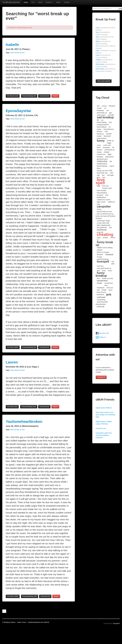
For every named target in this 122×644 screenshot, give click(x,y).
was (110, 122)
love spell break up (104, 268)
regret (112, 166)
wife (113, 264)
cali (98, 290)
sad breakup (105, 117)
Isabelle (12, 45)
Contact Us (101, 377)
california (111, 202)
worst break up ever (104, 211)
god (98, 271)
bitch (99, 147)
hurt (98, 278)
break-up (100, 134)
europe (100, 257)
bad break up (102, 113)
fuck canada (102, 190)
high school (101, 202)
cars (106, 131)
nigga (109, 143)
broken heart (107, 188)
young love (109, 283)
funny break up (104, 244)
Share (58, 2)
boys (104, 271)
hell (98, 186)
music (100, 283)
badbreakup (101, 197)
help (98, 204)
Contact (67, 2)
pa (102, 120)
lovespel (100, 195)
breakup (100, 157)
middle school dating (105, 248)
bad (109, 154)
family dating (102, 122)
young (104, 106)
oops (99, 238)
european (106, 147)
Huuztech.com (101, 428)
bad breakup (102, 127)
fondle (104, 290)
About (40, 2)
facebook (107, 136)
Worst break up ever (18, 53)
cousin (99, 108)
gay (111, 113)
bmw (99, 168)
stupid (99, 136)
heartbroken (102, 281)
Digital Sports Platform (104, 408)
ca (105, 108)
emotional (101, 288)
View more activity (104, 81)
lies (103, 175)
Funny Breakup (29, 96)
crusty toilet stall (103, 223)
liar (111, 161)
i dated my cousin (104, 200)
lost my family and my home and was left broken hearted (106, 216)
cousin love (101, 154)
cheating (105, 234)
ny (98, 240)
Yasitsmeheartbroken (24, 422)
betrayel (100, 254)
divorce (100, 131)
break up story (107, 278)
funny (101, 141)
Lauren (12, 362)
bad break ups (102, 173)
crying (99, 152)
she (110, 227)
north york (107, 145)
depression (110, 157)
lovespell (103, 261)
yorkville (111, 115)
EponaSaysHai (18, 111)
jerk (109, 295)
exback (100, 250)
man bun (100, 266)
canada (109, 134)
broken (105, 238)
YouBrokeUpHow (11, 2)
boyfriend (100, 294)
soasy (99, 129)
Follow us (101, 337)
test (98, 106)
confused (101, 297)
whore (113, 238)
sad (107, 195)
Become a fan (102, 333)
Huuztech (116, 623)
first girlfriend (102, 227)
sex (107, 110)
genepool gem (102, 159)
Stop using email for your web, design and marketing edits (105, 415)
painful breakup (103, 259)
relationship (102, 161)
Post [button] (33, 2)
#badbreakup (102, 164)
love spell (100, 181)
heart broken (102, 138)
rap (113, 261)
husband (109, 254)
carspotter (104, 206)
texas (110, 271)
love (106, 285)
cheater (107, 152)
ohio (112, 173)
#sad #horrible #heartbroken (102, 303)
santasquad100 (103, 125)
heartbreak (102, 230)
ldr (113, 147)
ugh (98, 175)
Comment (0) (44, 96)
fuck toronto (101, 292)
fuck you (110, 288)
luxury (99, 209)
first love (106, 186)
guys (111, 290)
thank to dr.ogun (103, 252)
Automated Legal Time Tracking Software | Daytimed (104, 435)
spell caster (101, 115)
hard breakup (102, 193)
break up (110, 141)
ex (110, 127)
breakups (100, 110)
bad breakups (102, 166)
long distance (109, 129)
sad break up (109, 150)
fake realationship (104, 225)
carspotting (101, 300)
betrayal (112, 106)
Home (26, 2)
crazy (99, 145)
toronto (100, 150)
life (98, 120)
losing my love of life (105, 171)
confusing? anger (103, 221)
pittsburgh (101, 306)
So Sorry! (13, 96)
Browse (49, 2)
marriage (110, 175)
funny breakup (101, 274)
